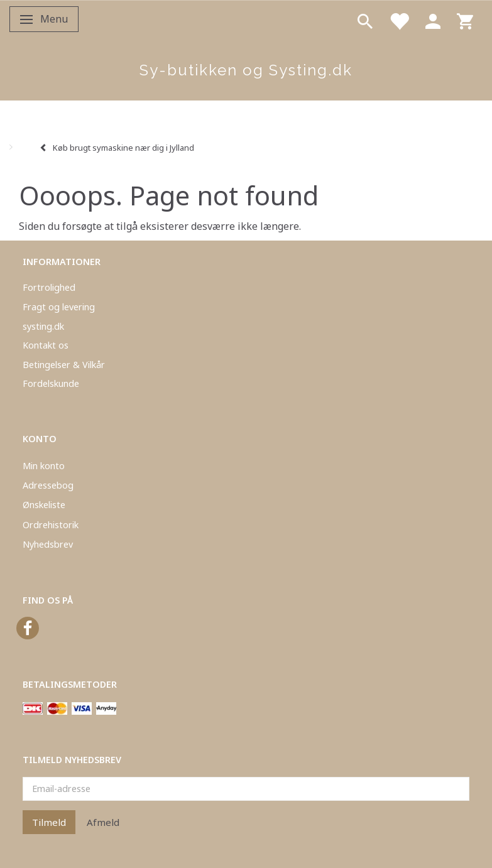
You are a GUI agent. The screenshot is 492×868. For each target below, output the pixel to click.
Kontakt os (46, 345)
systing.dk (43, 326)
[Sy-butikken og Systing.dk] (246, 70)
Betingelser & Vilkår (64, 365)
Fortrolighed (49, 287)
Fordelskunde (51, 383)
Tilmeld (49, 822)
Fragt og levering (59, 307)
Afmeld (103, 822)
